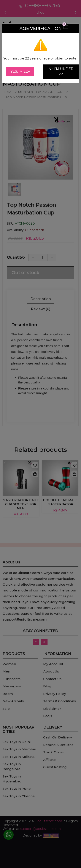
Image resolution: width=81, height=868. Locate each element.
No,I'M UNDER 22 (61, 71)
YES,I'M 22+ (20, 71)
